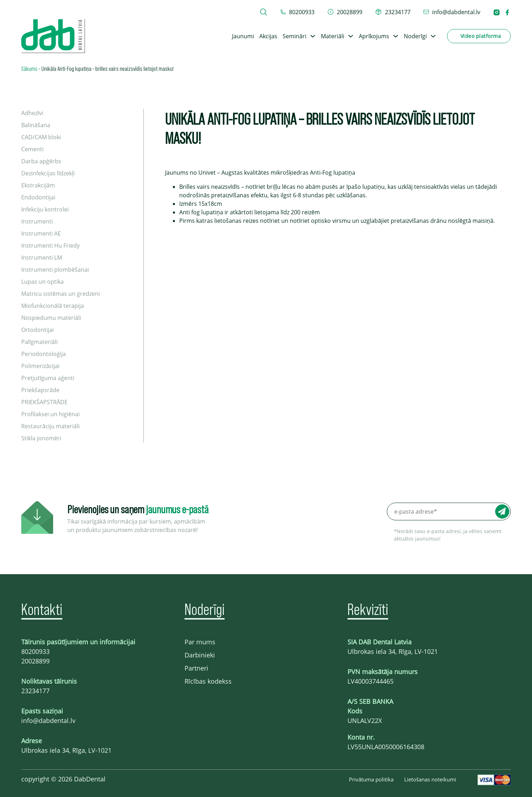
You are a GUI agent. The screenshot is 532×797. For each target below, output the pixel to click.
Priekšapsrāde (40, 390)
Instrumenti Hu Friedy (50, 245)
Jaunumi (243, 36)
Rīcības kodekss (208, 681)
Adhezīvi (32, 113)
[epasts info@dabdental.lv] (452, 12)
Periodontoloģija (44, 354)
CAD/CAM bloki (41, 137)
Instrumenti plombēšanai (55, 270)
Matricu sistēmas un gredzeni (61, 294)
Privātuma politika (371, 779)
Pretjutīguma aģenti (48, 378)
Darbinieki (200, 655)
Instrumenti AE (41, 233)
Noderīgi (415, 36)
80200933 (35, 651)
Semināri (295, 36)
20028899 (35, 661)
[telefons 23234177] (393, 12)
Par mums (200, 642)
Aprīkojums (374, 36)
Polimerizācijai (40, 366)
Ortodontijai (38, 330)
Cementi (32, 149)
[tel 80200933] (298, 12)
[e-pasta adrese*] (449, 511)
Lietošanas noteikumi (430, 779)
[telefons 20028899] (345, 12)
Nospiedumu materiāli (51, 318)
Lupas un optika (43, 282)
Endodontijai (38, 197)
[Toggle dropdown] (313, 36)
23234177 (35, 691)
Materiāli (333, 36)
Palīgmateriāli (39, 342)
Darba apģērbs (41, 161)
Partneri (196, 668)
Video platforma (481, 36)
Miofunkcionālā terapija (53, 306)
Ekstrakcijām (38, 185)
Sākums (29, 68)
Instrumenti (37, 221)
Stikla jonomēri (41, 438)
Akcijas (268, 36)
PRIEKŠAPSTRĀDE (44, 402)
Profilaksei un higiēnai (50, 414)
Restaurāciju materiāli (50, 426)
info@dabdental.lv (48, 720)
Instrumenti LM (42, 258)
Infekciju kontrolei (45, 209)
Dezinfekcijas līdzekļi (48, 173)
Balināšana (36, 125)
